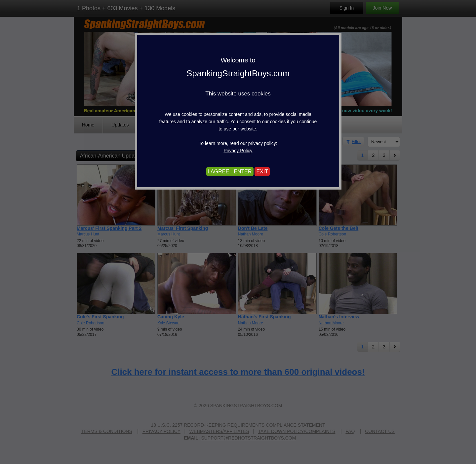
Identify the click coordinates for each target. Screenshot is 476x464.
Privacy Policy (238, 151)
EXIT (262, 172)
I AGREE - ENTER (230, 172)
